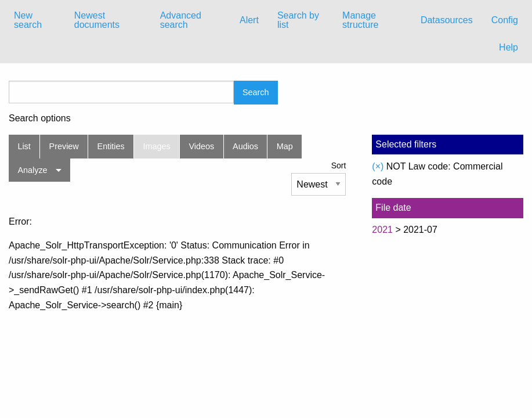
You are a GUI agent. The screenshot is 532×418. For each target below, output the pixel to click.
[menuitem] (35, 20)
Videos (202, 146)
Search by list (298, 20)
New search (28, 20)
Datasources (447, 20)
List (24, 146)
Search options (40, 118)
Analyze (32, 170)
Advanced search (181, 20)
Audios (245, 146)
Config (505, 20)
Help (509, 47)
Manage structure (360, 20)
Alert (249, 20)
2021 (382, 230)
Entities (111, 146)
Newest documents (97, 20)
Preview (64, 146)
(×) (378, 166)
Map (285, 146)
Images (157, 146)
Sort (339, 165)
